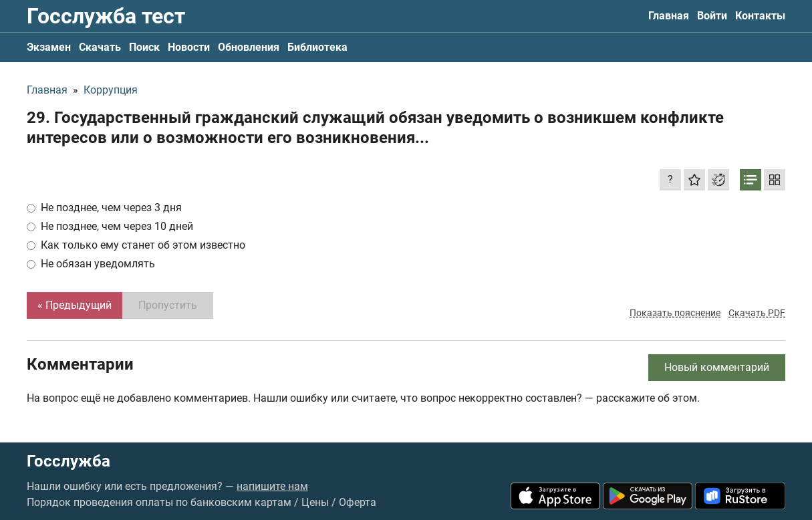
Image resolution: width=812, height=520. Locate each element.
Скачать (100, 47)
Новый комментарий (717, 367)
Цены (315, 502)
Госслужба (69, 461)
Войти (712, 16)
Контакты (760, 16)
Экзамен (49, 47)
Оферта (358, 502)
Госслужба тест (106, 16)
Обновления (249, 47)
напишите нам (272, 486)
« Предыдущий (75, 305)
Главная (669, 16)
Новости (189, 47)
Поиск (144, 47)
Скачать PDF (757, 313)
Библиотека (317, 47)
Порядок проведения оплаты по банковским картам (159, 502)
